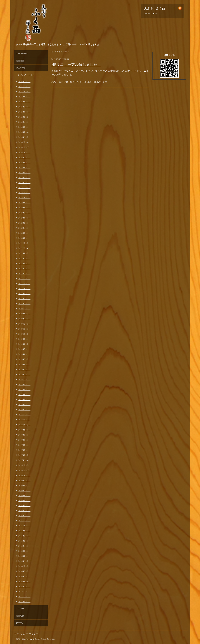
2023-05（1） (25, 223)
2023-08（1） (25, 208)
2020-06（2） (25, 314)
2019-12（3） (25, 324)
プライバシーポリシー (26, 634)
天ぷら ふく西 (29, 639)
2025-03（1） (25, 127)
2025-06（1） (25, 112)
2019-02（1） (25, 374)
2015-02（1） (25, 556)
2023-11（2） (25, 193)
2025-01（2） (25, 137)
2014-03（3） (25, 586)
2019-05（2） (25, 359)
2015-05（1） (25, 541)
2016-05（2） (25, 500)
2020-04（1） (25, 319)
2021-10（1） (25, 288)
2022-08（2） (25, 253)
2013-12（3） (25, 591)
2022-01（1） (25, 273)
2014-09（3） (25, 571)
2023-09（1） (25, 203)
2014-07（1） (25, 576)
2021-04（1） (25, 293)
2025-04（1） (25, 122)
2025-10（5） (25, 92)
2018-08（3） (25, 389)
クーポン (20, 623)
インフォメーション (25, 75)
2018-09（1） (25, 384)
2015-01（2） (25, 561)
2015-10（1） (25, 526)
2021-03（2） (25, 299)
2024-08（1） (25, 162)
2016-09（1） (25, 480)
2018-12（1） (25, 379)
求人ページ (21, 68)
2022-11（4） (25, 248)
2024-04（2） (25, 172)
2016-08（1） (25, 485)
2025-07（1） (25, 107)
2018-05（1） (25, 399)
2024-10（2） (25, 152)
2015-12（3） (25, 521)
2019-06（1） (25, 354)
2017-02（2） (25, 455)
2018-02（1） (25, 410)
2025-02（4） (25, 132)
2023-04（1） (25, 228)
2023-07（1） (25, 213)
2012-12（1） (25, 596)
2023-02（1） (25, 238)
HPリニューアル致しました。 (76, 64)
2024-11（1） (25, 147)
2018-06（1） (25, 394)
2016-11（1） (25, 470)
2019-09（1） (25, 339)
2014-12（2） (25, 566)
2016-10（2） (25, 475)
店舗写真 (20, 616)
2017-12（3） (25, 415)
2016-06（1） (25, 495)
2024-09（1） (25, 157)
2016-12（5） (25, 465)
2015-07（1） (25, 536)
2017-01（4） (25, 460)
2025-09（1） (25, 97)
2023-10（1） (25, 198)
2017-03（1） (25, 450)
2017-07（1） (25, 435)
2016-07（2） (25, 490)
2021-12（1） (25, 278)
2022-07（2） (25, 258)
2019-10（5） (25, 334)
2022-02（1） (25, 268)
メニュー (20, 608)
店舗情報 (20, 61)
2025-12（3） (25, 87)
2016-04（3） (25, 505)
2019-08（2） (25, 344)
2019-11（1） (25, 329)
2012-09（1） (25, 601)
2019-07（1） (25, 349)
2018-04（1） (25, 405)
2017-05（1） (25, 445)
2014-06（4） (25, 581)
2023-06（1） (25, 218)
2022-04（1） (25, 263)
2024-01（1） (25, 182)
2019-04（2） (25, 364)
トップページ (22, 53)
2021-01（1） (25, 304)
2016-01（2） (25, 516)
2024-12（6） (25, 142)
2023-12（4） (25, 187)
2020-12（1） (25, 309)
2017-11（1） (25, 420)
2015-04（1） (25, 546)
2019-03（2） (25, 369)
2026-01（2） (25, 82)
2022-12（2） (25, 243)
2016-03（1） (25, 511)
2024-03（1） (25, 177)
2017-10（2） (25, 425)
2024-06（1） (25, 167)
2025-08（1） (25, 102)
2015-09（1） (25, 531)
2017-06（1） (25, 440)
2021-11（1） (25, 283)
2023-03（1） (25, 233)
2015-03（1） (25, 551)
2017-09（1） (25, 430)
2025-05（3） (25, 117)
